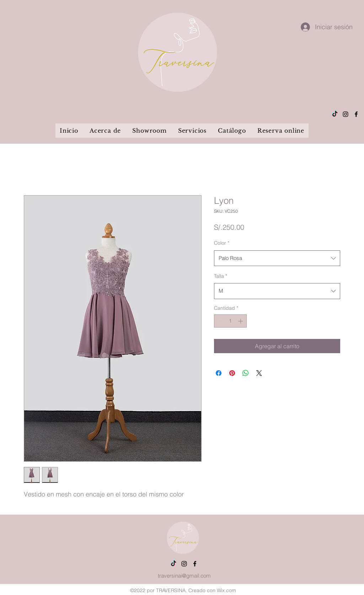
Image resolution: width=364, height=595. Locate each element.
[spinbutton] (230, 321)
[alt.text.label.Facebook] (356, 114)
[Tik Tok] (335, 114)
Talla (221, 276)
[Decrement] (220, 321)
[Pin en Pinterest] (232, 373)
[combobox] (277, 258)
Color (222, 243)
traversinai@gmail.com (184, 576)
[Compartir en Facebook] (219, 373)
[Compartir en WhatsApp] (246, 373)
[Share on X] (259, 373)
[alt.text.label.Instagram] (346, 114)
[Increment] (241, 321)
